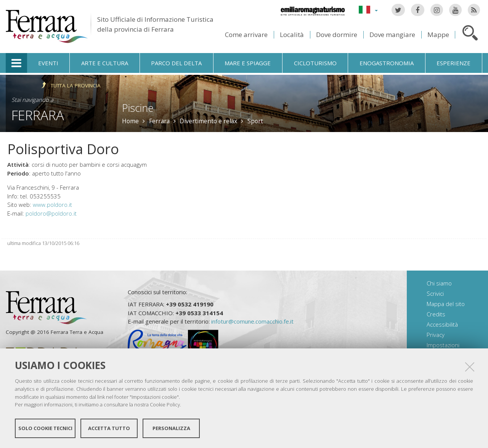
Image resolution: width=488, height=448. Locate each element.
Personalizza (171, 428)
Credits (436, 314)
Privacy (436, 335)
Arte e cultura (105, 63)
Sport (255, 121)
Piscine (138, 108)
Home (130, 121)
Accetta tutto (109, 428)
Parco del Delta (176, 63)
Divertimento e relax (208, 121)
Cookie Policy (165, 404)
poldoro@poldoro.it (51, 213)
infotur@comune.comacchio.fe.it (252, 321)
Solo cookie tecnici (45, 428)
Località (292, 35)
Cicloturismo (315, 63)
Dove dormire (337, 35)
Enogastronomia (387, 63)
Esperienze (453, 63)
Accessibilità (442, 324)
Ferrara (38, 115)
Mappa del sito (446, 304)
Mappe (438, 35)
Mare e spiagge (248, 63)
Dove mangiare (392, 35)
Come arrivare (246, 35)
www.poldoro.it (52, 205)
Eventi (48, 63)
